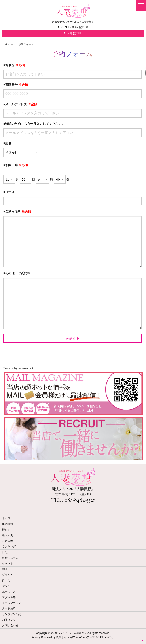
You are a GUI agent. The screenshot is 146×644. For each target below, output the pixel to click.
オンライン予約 (12, 614)
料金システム (10, 558)
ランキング (9, 546)
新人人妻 (8, 535)
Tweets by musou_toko (19, 368)
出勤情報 (8, 524)
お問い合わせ (10, 625)
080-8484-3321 (80, 501)
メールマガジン (12, 603)
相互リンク (9, 620)
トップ (6, 518)
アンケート (9, 586)
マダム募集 (9, 597)
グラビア (8, 575)
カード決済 (9, 608)
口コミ (6, 580)
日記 (5, 552)
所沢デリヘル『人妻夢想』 (71, 633)
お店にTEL (73, 33)
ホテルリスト (10, 592)
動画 (5, 569)
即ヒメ (6, 530)
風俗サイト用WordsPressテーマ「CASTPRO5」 (85, 637)
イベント (8, 563)
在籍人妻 (8, 541)
